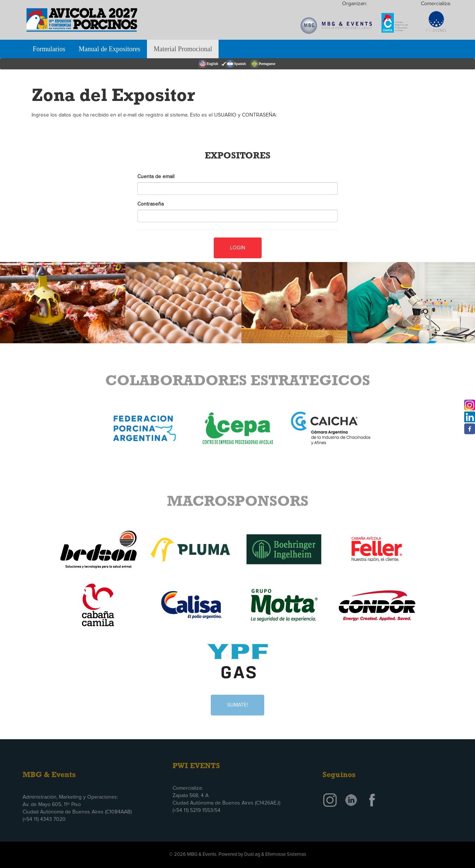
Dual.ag (252, 854)
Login (238, 248)
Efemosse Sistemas (286, 854)
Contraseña (150, 204)
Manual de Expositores (109, 49)
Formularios (49, 49)
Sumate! (237, 701)
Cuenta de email (156, 177)
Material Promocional (183, 49)
